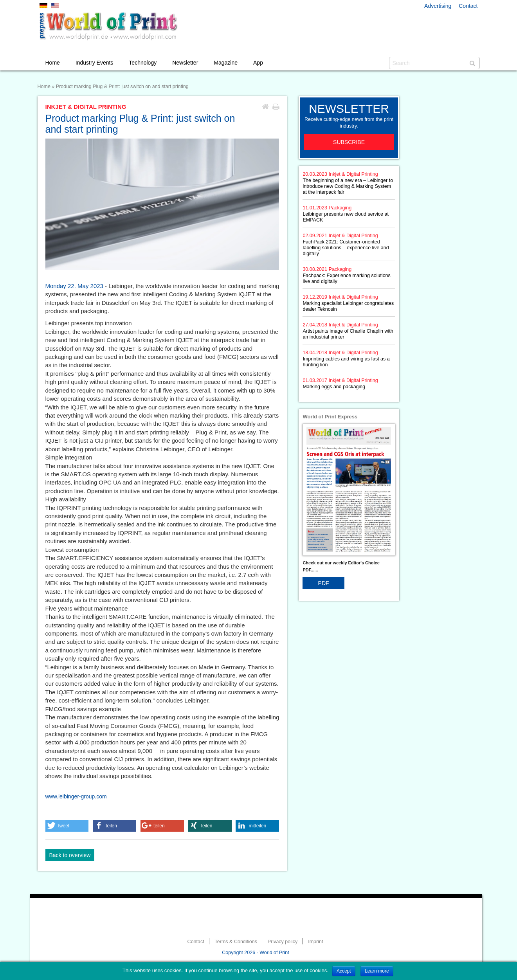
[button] (67, 826)
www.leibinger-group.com (76, 796)
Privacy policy (283, 942)
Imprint (315, 942)
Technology (143, 63)
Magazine (226, 63)
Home (53, 63)
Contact (468, 6)
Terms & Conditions (236, 942)
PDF (324, 583)
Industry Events (95, 63)
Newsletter (185, 63)
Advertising (438, 6)
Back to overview (70, 855)
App (258, 63)
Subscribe (349, 142)
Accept (344, 971)
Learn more (377, 971)
